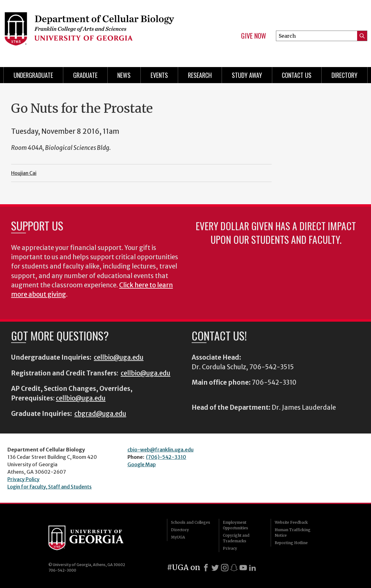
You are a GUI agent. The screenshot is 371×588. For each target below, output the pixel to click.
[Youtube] (243, 568)
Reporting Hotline (291, 543)
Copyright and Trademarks (236, 538)
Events (159, 75)
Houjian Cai (24, 173)
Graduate (85, 75)
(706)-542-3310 (166, 457)
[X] (215, 568)
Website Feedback (291, 522)
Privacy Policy (23, 479)
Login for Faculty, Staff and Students (50, 487)
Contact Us (297, 75)
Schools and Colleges (191, 522)
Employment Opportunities (236, 525)
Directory (344, 75)
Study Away (247, 75)
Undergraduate (33, 75)
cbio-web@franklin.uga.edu (160, 450)
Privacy (230, 548)
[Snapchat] (234, 568)
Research (200, 75)
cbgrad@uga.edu (100, 414)
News (124, 75)
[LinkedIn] (252, 568)
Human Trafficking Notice (293, 533)
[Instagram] (225, 568)
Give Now (254, 36)
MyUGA (178, 537)
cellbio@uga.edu (119, 357)
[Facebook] (206, 568)
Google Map (142, 464)
